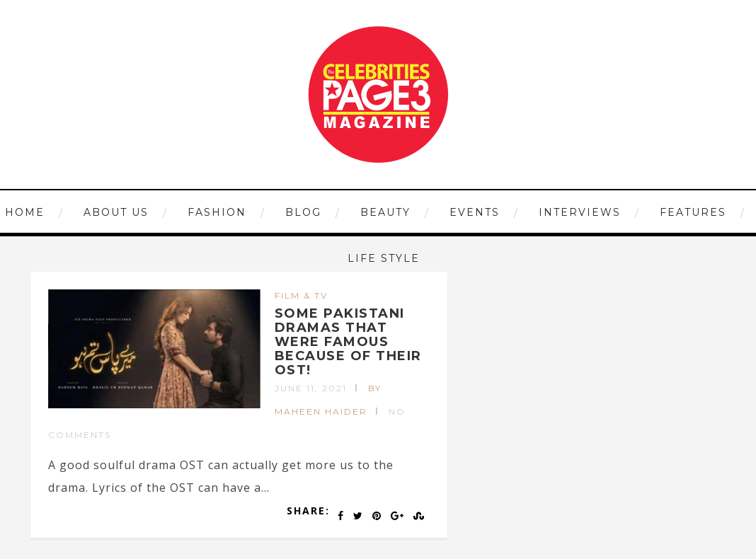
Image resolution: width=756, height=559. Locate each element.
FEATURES (693, 212)
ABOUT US (116, 212)
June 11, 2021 (311, 388)
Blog (303, 212)
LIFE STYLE (384, 258)
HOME (25, 212)
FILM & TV (301, 295)
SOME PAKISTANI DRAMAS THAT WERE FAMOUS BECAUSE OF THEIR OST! (348, 341)
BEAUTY (385, 212)
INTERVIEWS (580, 212)
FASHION (217, 212)
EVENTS (475, 212)
